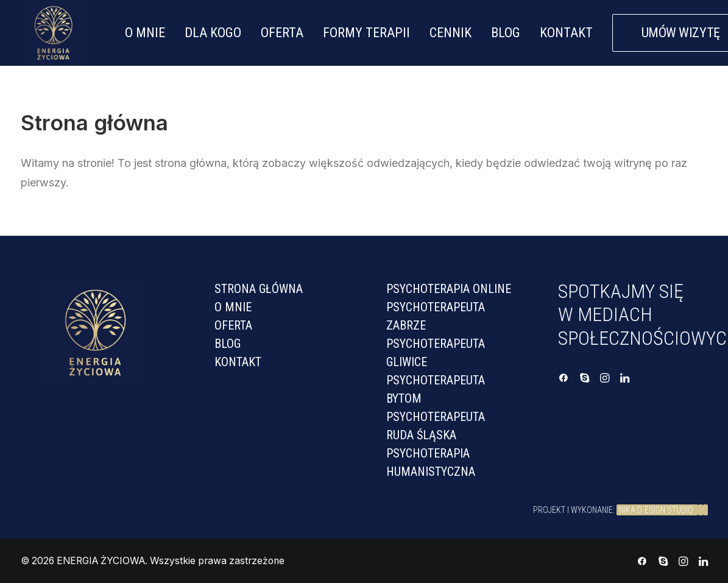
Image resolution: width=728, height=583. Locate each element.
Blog (228, 344)
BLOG (506, 33)
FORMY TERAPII (366, 33)
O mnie (233, 307)
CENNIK (451, 33)
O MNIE (145, 33)
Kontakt (238, 362)
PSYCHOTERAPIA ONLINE (449, 289)
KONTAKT (566, 33)
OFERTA (282, 33)
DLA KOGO (213, 33)
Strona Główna (259, 289)
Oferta (233, 325)
